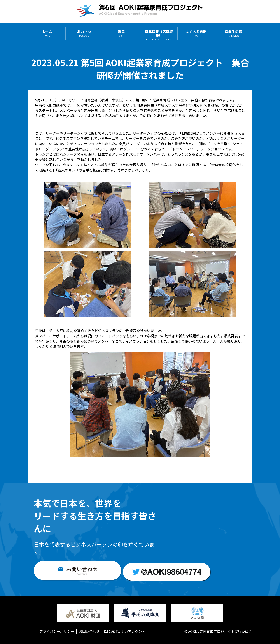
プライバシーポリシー (57, 631)
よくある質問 (196, 33)
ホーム (47, 33)
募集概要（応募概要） (159, 35)
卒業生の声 (233, 33)
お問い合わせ (89, 631)
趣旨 (121, 33)
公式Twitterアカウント (125, 631)
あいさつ (84, 33)
